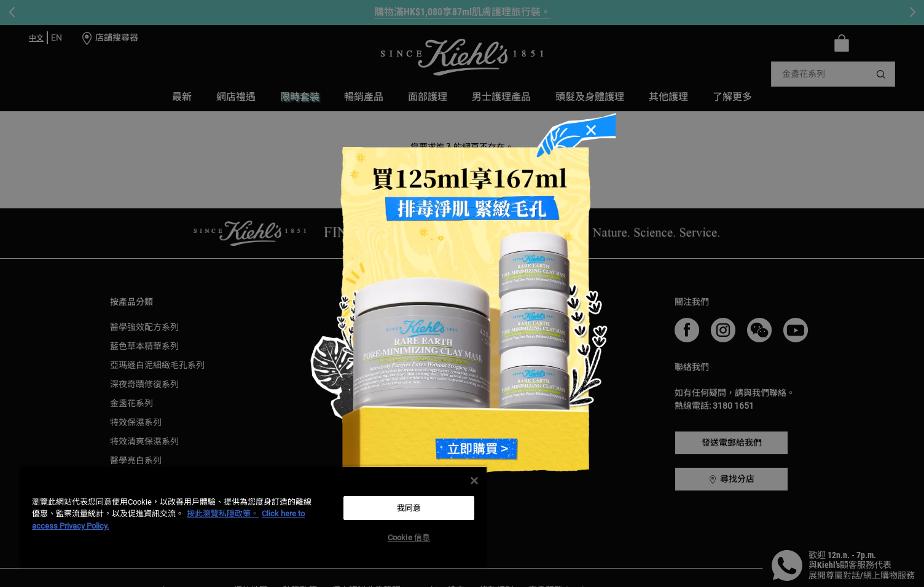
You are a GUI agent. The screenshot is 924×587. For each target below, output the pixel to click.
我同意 (409, 508)
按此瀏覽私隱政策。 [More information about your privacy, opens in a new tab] (223, 514)
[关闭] (474, 481)
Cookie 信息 (409, 538)
